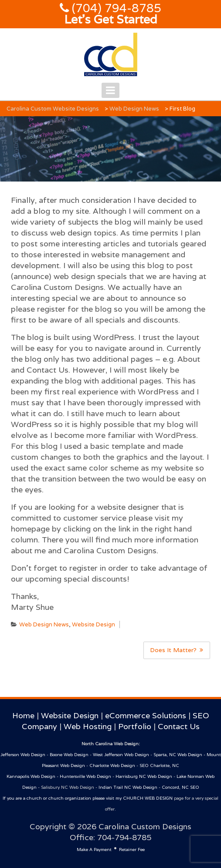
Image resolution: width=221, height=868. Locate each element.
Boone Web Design (69, 755)
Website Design (93, 624)
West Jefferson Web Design (121, 755)
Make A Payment (94, 849)
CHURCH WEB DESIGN (148, 798)
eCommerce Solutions (146, 715)
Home (23, 715)
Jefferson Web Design (23, 755)
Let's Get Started (111, 19)
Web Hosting (88, 726)
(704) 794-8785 (115, 8)
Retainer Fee (132, 849)
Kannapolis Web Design (31, 776)
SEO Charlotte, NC (159, 765)
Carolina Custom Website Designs (53, 109)
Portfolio (135, 726)
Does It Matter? (173, 650)
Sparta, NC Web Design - (180, 755)
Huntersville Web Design (85, 776)
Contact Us (179, 726)
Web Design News (134, 109)
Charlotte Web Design (112, 765)
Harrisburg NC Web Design (144, 776)
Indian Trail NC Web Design (128, 787)
